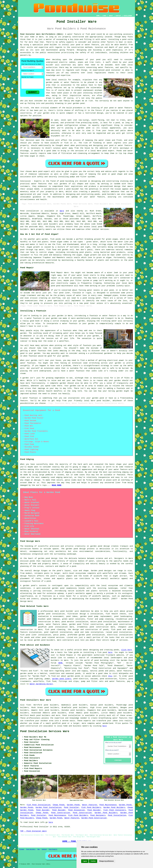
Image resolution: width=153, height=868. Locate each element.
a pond (107, 50)
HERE (60, 663)
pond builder (51, 45)
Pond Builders (31, 849)
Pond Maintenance (108, 805)
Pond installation (72, 715)
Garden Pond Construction (94, 818)
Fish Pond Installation (39, 805)
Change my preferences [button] (106, 861)
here (110, 652)
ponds (32, 561)
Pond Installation (117, 815)
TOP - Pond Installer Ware (33, 831)
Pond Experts (53, 849)
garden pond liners (62, 679)
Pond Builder (43, 810)
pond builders (51, 224)
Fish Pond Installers (115, 810)
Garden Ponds (73, 805)
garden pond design (76, 549)
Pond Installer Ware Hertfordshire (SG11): (42, 34)
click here (126, 650)
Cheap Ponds (59, 805)
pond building (67, 181)
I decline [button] (93, 861)
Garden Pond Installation (49, 807)
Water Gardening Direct (41, 684)
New (39, 849)
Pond (22, 211)
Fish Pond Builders (91, 807)
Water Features (90, 805)
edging (59, 477)
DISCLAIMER (128, 16)
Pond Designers (98, 815)
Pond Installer (71, 807)
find (28, 705)
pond (98, 60)
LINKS (104, 16)
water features (106, 67)
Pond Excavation (77, 810)
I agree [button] (85, 861)
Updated (44, 849)
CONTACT (118, 16)
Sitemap (22, 849)
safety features (54, 88)
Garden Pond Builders (114, 807)
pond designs (105, 571)
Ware (62, 211)
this (110, 676)
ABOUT (111, 16)
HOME (98, 16)
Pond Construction (61, 813)
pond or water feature (120, 145)
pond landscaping (123, 616)
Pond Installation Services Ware (45, 731)
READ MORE (57, 485)
